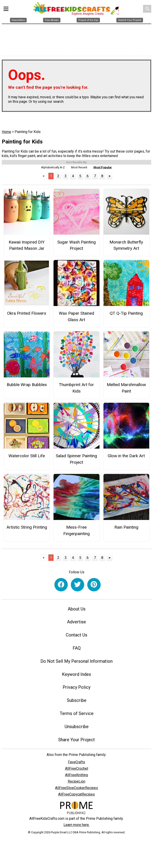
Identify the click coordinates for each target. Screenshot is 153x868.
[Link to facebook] (61, 586)
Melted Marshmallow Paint (126, 389)
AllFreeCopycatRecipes (76, 796)
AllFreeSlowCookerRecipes (76, 789)
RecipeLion (76, 783)
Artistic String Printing (27, 529)
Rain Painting (126, 529)
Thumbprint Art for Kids (76, 389)
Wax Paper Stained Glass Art (76, 318)
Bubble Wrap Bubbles (27, 386)
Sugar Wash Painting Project (76, 246)
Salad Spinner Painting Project (76, 460)
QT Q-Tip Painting (126, 315)
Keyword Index (76, 675)
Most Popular (103, 168)
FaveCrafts (76, 763)
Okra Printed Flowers (27, 315)
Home (6, 133)
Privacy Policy (76, 689)
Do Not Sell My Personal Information (76, 662)
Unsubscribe (77, 728)
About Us (77, 610)
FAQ (77, 649)
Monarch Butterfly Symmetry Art (126, 246)
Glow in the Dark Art (126, 457)
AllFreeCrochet (77, 770)
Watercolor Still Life (27, 457)
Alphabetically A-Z (53, 168)
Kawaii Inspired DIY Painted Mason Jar (27, 246)
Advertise (76, 623)
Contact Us (76, 636)
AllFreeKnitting (76, 776)
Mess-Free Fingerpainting (76, 532)
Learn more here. (76, 826)
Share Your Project (76, 741)
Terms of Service (77, 715)
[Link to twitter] (77, 586)
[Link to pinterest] (94, 586)
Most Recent (79, 168)
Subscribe (77, 702)
